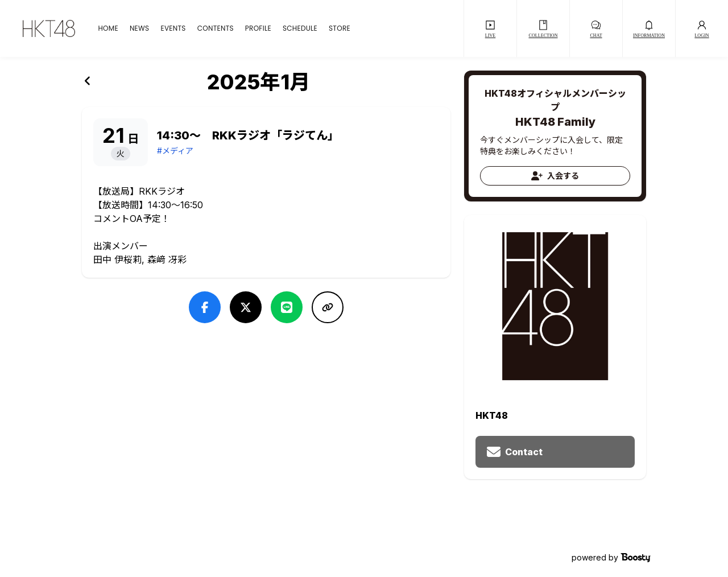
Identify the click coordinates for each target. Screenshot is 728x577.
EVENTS (173, 28)
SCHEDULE (300, 28)
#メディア (175, 151)
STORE (340, 28)
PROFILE (258, 28)
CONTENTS (216, 28)
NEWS (140, 28)
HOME (108, 28)
